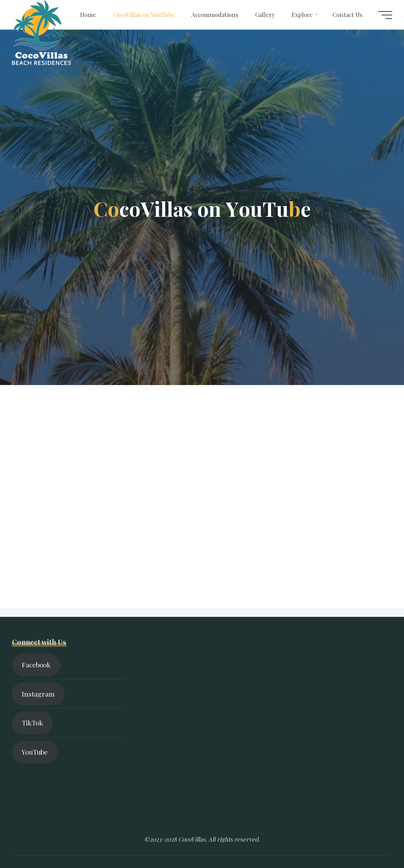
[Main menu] (385, 15)
